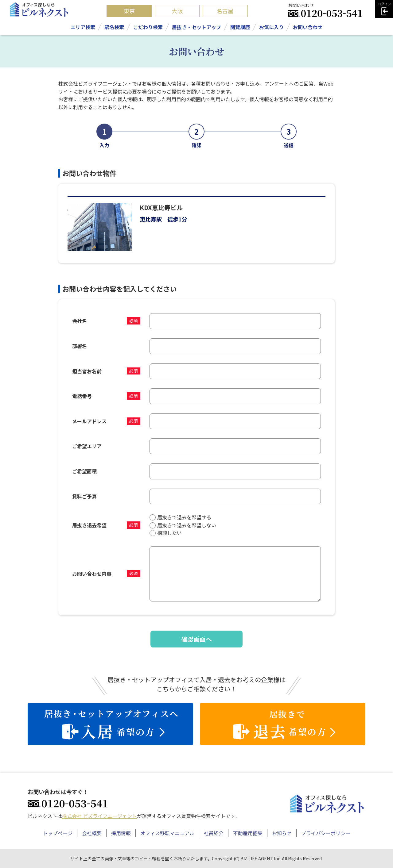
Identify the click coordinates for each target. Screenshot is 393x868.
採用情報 (121, 833)
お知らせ (282, 833)
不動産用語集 (248, 833)
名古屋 (225, 11)
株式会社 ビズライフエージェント (99, 816)
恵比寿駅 (151, 219)
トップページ (58, 833)
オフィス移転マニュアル (167, 833)
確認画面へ (196, 639)
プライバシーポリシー (326, 833)
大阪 (177, 11)
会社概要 (92, 833)
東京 (129, 11)
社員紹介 (214, 833)
